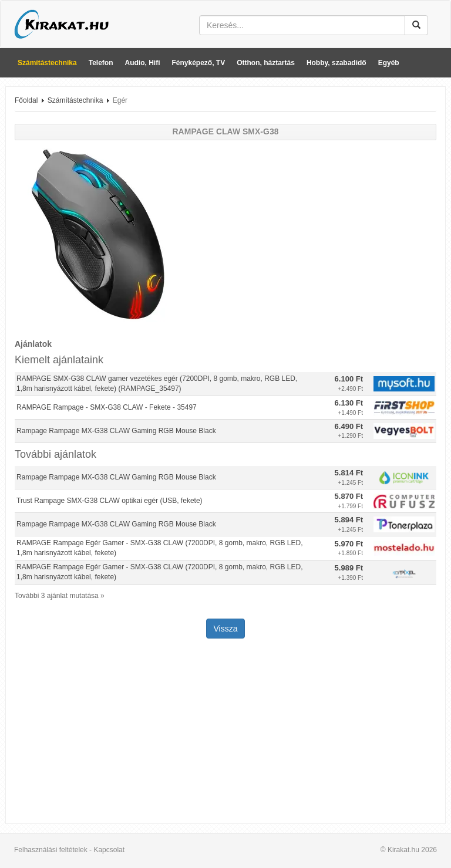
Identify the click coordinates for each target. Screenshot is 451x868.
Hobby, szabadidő (336, 63)
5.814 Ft (349, 473)
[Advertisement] (225, 732)
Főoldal (26, 100)
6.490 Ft (349, 426)
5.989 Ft (349, 568)
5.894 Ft (349, 520)
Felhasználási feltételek (51, 850)
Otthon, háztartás (266, 63)
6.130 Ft (349, 403)
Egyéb (389, 63)
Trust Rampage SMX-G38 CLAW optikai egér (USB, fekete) (110, 501)
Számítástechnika (47, 63)
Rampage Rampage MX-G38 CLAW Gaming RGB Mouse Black (116, 431)
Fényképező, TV (199, 63)
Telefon (101, 63)
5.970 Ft (349, 544)
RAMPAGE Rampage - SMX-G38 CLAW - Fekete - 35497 (107, 407)
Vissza (226, 629)
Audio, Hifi (143, 63)
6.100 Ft (349, 379)
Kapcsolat (109, 850)
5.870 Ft (349, 496)
